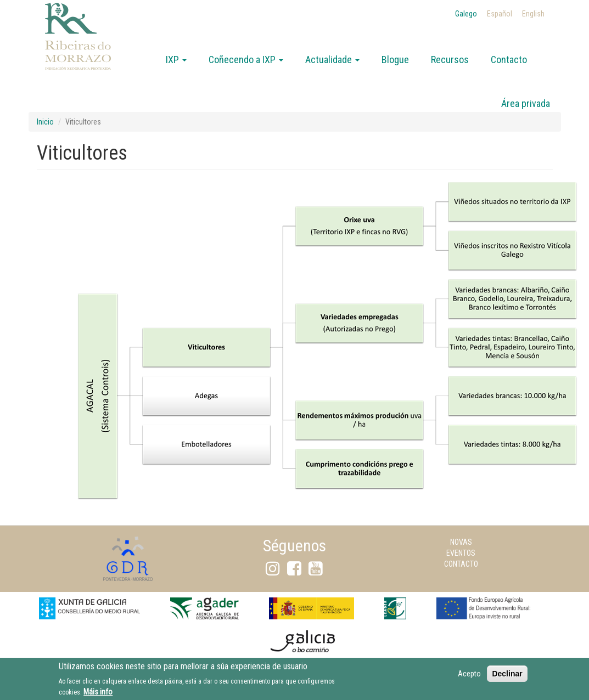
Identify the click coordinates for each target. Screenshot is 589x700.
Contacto (509, 60)
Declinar (507, 675)
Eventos (461, 553)
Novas (461, 542)
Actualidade (332, 60)
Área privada (526, 103)
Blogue (395, 60)
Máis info (98, 693)
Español (500, 14)
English (533, 14)
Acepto (469, 675)
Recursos (450, 60)
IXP (176, 60)
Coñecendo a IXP (246, 60)
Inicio (45, 122)
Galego (466, 14)
